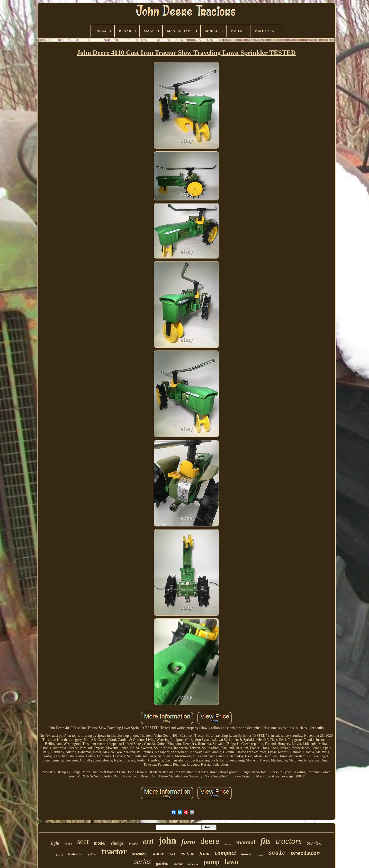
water (158, 854)
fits (266, 841)
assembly (140, 854)
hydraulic (76, 854)
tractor (114, 852)
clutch (68, 844)
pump (211, 862)
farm (188, 842)
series (143, 861)
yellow (92, 854)
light (55, 843)
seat (83, 841)
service (314, 843)
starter (178, 863)
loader (133, 844)
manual (246, 842)
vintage (117, 843)
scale (277, 853)
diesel (228, 844)
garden (162, 863)
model (100, 843)
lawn (232, 862)
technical (58, 855)
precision (305, 853)
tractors (289, 841)
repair (260, 855)
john (167, 841)
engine (193, 863)
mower (246, 854)
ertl (148, 841)
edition (188, 853)
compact (225, 853)
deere (210, 841)
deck (172, 854)
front (205, 853)
